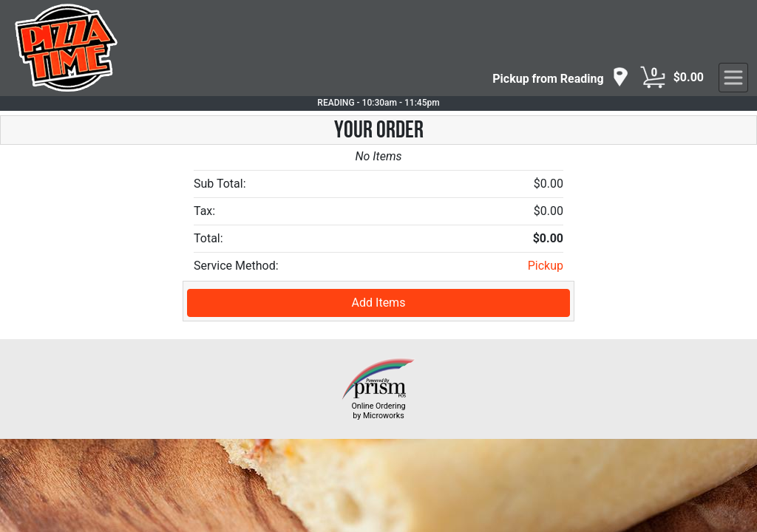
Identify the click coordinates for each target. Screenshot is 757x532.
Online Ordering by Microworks (378, 411)
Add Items (379, 303)
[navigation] (560, 78)
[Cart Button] (653, 78)
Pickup (546, 266)
